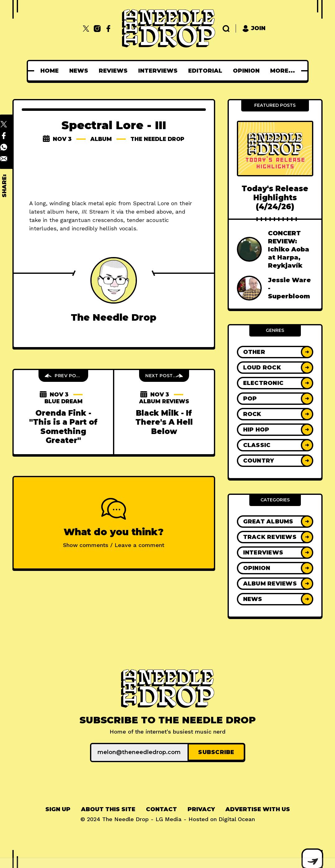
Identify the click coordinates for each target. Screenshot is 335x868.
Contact (161, 809)
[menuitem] (50, 71)
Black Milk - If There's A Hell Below (164, 422)
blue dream (63, 401)
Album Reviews (164, 401)
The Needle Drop (158, 139)
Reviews (113, 71)
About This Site (108, 809)
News (79, 71)
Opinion (246, 71)
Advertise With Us (258, 809)
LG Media (169, 818)
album (99, 139)
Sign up (58, 809)
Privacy (201, 809)
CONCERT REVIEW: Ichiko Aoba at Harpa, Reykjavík (289, 249)
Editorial (205, 71)
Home (50, 71)
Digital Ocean (237, 818)
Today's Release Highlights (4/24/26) (275, 198)
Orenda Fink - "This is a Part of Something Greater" (63, 427)
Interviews (158, 71)
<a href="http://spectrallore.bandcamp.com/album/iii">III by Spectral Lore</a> (114, 172)
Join (254, 28)
